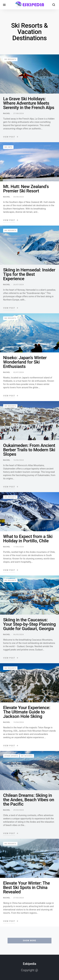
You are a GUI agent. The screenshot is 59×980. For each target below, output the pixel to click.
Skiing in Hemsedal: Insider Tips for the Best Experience (29, 274)
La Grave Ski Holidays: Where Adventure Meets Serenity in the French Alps (29, 103)
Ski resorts (10, 59)
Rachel (7, 113)
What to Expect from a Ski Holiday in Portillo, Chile (28, 539)
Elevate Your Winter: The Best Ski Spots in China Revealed (27, 887)
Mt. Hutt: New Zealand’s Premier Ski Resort (26, 189)
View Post (9, 137)
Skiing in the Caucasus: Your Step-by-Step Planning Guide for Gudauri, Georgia (29, 624)
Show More (29, 941)
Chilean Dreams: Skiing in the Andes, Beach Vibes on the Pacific (29, 800)
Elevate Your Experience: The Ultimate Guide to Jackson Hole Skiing (27, 712)
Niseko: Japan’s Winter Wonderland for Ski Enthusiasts (25, 362)
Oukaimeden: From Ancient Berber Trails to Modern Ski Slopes (29, 450)
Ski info (8, 147)
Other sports (11, 756)
